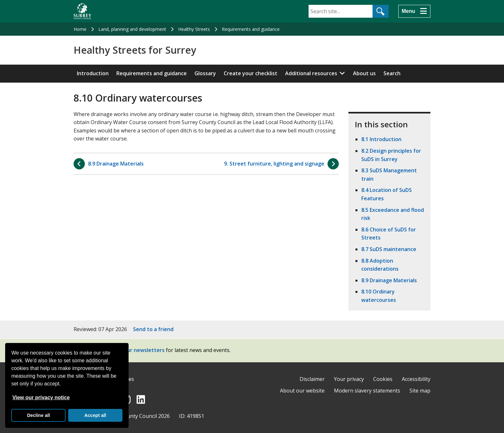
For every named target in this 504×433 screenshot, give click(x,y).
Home (80, 29)
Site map (420, 391)
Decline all (38, 415)
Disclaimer (312, 379)
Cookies (383, 379)
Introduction (93, 73)
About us (364, 73)
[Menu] (414, 11)
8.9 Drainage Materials (389, 280)
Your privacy (349, 379)
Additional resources (311, 73)
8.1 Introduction (381, 139)
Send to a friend (153, 329)
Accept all (95, 415)
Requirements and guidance (251, 29)
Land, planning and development (132, 29)
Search (392, 73)
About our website (302, 391)
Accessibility (416, 379)
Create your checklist (251, 73)
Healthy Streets (194, 29)
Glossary (205, 73)
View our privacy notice (41, 397)
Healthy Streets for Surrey (135, 50)
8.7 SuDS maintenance (389, 249)
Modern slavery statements (367, 391)
